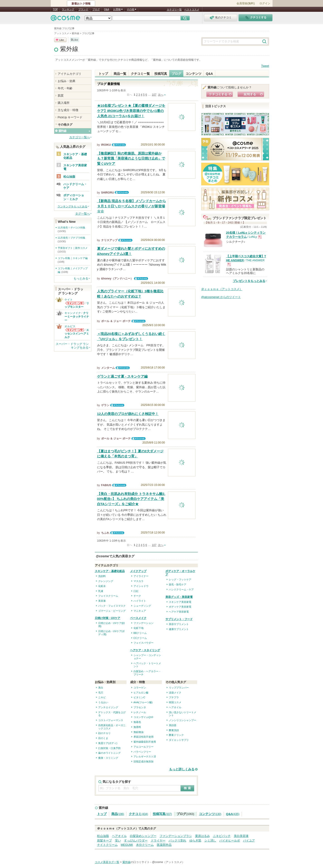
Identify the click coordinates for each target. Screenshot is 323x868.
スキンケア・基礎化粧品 (110, 571)
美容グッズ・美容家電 (179, 597)
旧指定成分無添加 (144, 761)
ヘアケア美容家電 (179, 612)
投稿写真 (161, 74)
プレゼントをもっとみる (249, 281)
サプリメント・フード (179, 619)
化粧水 (102, 586)
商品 (118, 814)
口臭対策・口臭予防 (109, 748)
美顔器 (173, 725)
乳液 (101, 591)
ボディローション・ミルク (74, 197)
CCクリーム (140, 638)
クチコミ (138, 814)
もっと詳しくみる (182, 769)
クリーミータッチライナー (77, 317)
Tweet (265, 66)
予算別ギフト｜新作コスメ (73, 248)
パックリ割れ (177, 840)
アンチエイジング (108, 707)
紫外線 (69, 49)
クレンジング (106, 581)
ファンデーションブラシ (176, 836)
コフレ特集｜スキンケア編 (73, 258)
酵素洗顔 (174, 730)
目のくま (103, 738)
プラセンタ (140, 707)
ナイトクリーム (107, 845)
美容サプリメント (179, 624)
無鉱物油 (139, 732)
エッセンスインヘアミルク (77, 334)
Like (62, 40)
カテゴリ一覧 (174, 10)
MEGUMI (127, 845)
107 (154, 95)
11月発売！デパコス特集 (72, 228)
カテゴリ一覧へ (80, 137)
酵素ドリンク (176, 735)
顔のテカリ (104, 733)
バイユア (249, 840)
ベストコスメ (192, 10)
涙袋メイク (175, 693)
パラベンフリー (142, 752)
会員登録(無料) (246, 3)
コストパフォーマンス (111, 720)
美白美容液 (241, 836)
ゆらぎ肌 (195, 840)
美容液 (102, 601)
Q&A (106, 9)
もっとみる (81, 278)
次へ (161, 95)
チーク (137, 596)
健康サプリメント (179, 629)
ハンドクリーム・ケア (181, 589)
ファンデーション (144, 623)
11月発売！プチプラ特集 (72, 238)
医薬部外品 (164, 845)
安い (118, 840)
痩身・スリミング (108, 758)
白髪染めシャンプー (143, 836)
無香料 (137, 727)
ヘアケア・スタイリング (145, 650)
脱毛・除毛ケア (178, 584)
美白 (101, 688)
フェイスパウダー (144, 643)
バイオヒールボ (230, 840)
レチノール (140, 712)
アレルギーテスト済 (145, 756)
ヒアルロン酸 (141, 693)
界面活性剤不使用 (144, 737)
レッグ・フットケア (180, 579)
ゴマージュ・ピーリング (112, 611)
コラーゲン (140, 688)
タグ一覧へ (83, 214)
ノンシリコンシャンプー (183, 720)
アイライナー (141, 576)
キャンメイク (73, 313)
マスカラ (139, 581)
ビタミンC (139, 697)
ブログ (96, 9)
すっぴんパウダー (136, 840)
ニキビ (102, 697)
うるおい (103, 702)
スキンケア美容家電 (180, 602)
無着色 (137, 722)
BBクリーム (140, 633)
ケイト (69, 300)
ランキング (68, 9)
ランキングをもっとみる (72, 206)
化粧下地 (139, 628)
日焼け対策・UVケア (108, 618)
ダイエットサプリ (179, 740)
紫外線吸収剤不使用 (145, 742)
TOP (55, 9)
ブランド (83, 9)
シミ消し (210, 840)
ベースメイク (138, 618)
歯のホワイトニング (109, 753)
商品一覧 (120, 74)
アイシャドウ (141, 586)
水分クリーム (145, 845)
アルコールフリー (144, 747)
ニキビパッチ (222, 836)
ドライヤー (158, 840)
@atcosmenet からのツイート (221, 297)
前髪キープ (104, 840)
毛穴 (101, 693)
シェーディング (142, 606)
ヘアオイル (175, 707)
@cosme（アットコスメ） (169, 862)
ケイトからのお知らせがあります (74, 303)
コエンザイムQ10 (143, 717)
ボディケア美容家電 (180, 607)
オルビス (70, 326)
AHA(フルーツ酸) (143, 702)
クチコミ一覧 (140, 74)
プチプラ (174, 697)
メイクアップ (138, 571)
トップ (103, 74)
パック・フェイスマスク (112, 606)
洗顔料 (102, 576)
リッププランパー (179, 688)
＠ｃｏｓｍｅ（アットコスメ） (222, 289)
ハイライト (140, 601)
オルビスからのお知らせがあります (74, 330)
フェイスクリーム (108, 596)
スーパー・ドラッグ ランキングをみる (72, 346)
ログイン (265, 3)
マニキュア (140, 611)
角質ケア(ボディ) (108, 743)
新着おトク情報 (81, 4)
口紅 (136, 591)
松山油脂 (103, 836)
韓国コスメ (175, 702)
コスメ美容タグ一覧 (107, 862)
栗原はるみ (202, 836)
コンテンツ (194, 74)
